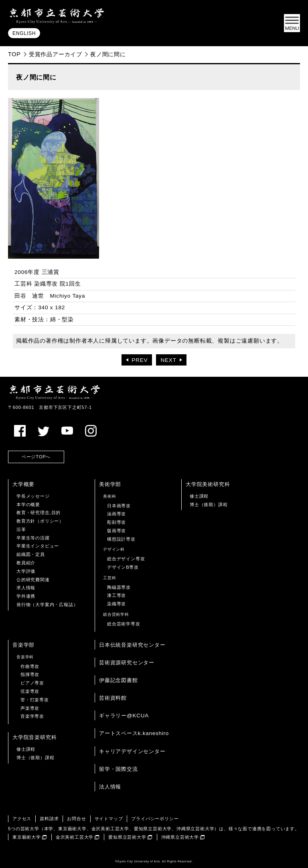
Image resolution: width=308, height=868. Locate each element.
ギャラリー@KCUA (124, 716)
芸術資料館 (113, 698)
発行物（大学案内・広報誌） (47, 605)
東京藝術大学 (27, 837)
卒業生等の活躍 (33, 538)
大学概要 (23, 484)
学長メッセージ (33, 496)
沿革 (21, 529)
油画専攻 (117, 514)
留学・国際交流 (119, 769)
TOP (14, 54)
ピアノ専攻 (32, 683)
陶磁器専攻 (119, 587)
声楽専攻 (30, 708)
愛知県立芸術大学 (127, 837)
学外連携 (26, 596)
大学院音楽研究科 (34, 737)
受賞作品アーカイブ (56, 54)
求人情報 (26, 588)
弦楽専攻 (30, 691)
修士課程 (199, 496)
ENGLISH (24, 33)
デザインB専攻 (123, 567)
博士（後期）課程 (209, 504)
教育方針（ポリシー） (40, 521)
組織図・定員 (31, 554)
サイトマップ (109, 819)
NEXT (168, 360)
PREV (140, 360)
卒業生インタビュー (38, 546)
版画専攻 (117, 531)
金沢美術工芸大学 (75, 837)
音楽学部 (23, 645)
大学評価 (26, 571)
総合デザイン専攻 (126, 559)
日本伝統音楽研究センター (132, 645)
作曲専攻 (30, 666)
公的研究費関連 (33, 580)
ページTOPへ (36, 457)
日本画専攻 (119, 506)
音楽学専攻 (32, 716)
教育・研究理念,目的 (38, 513)
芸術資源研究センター (127, 663)
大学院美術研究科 (208, 484)
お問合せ (76, 819)
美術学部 (110, 484)
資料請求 (49, 819)
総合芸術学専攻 (124, 624)
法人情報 (110, 787)
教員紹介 (26, 563)
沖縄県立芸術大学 (180, 837)
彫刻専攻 (117, 522)
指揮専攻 (30, 674)
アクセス (22, 819)
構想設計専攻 (121, 539)
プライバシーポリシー (155, 819)
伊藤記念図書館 (119, 680)
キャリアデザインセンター (132, 751)
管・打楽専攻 (35, 700)
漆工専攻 (117, 595)
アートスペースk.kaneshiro (134, 733)
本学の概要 (28, 504)
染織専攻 (117, 604)
